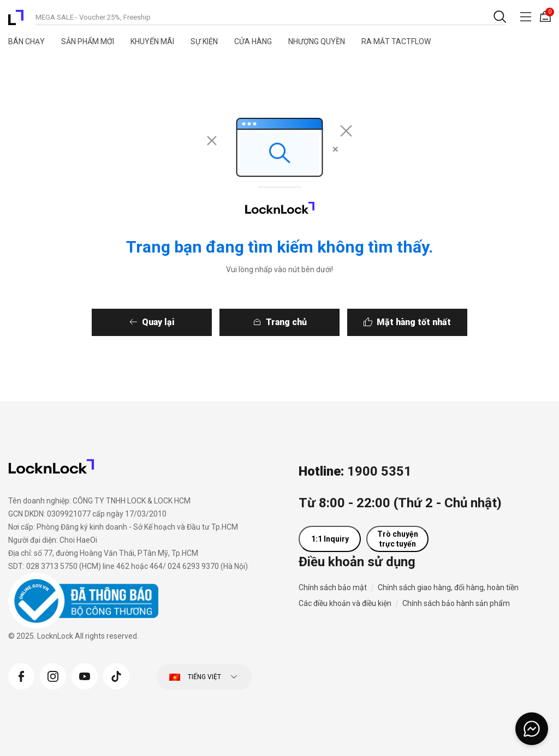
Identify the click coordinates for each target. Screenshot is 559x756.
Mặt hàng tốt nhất (430, 322)
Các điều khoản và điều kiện (345, 603)
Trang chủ (286, 322)
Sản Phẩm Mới (88, 41)
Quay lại (142, 322)
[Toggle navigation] (526, 17)
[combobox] (270, 16)
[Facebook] (21, 675)
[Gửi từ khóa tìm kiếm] (499, 17)
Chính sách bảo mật (333, 587)
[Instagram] (53, 675)
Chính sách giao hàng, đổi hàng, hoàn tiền (448, 587)
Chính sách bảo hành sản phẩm (456, 603)
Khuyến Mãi (152, 41)
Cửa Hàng (253, 41)
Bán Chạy (26, 41)
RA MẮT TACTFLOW (396, 41)
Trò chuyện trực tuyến (398, 539)
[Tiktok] (116, 675)
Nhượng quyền (317, 41)
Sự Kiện (204, 41)
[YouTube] (85, 675)
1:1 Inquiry (330, 539)
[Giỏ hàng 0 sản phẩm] (545, 16)
